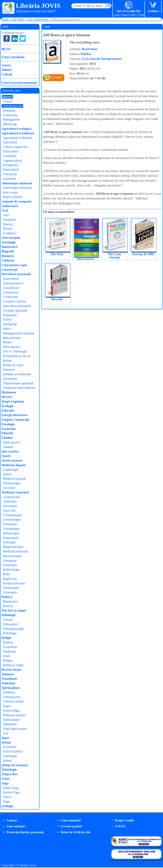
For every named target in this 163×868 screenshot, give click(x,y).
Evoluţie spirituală (15, 311)
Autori (6, 65)
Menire (8, 342)
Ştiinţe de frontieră (15, 765)
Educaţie (8, 410)
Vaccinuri (9, 488)
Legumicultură (13, 161)
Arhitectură (10, 206)
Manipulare (11, 601)
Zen (6, 733)
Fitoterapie (10, 524)
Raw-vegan (10, 192)
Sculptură (9, 233)
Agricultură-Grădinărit (18, 133)
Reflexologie (11, 570)
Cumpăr (56, 78)
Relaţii (7, 361)
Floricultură (11, 151)
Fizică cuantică (13, 751)
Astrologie (9, 242)
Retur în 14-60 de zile (76, 832)
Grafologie (10, 756)
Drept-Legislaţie (13, 401)
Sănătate (8, 674)
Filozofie (8, 433)
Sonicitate (9, 683)
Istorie (6, 456)
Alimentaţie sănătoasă (17, 183)
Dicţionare (9, 392)
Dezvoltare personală (16, 274)
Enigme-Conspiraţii (15, 420)
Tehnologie (9, 770)
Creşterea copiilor (15, 301)
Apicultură (10, 142)
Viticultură (10, 174)
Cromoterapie (12, 519)
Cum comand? (71, 820)
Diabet (7, 474)
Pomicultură (11, 170)
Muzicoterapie (12, 556)
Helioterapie (11, 533)
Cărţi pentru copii (14, 265)
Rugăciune (10, 579)
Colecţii (7, 74)
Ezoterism (9, 429)
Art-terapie (10, 506)
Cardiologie (11, 470)
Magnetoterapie (13, 547)
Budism (8, 642)
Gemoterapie (11, 529)
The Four (57, 254)
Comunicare (11, 292)
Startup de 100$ (143, 254)
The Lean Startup (114, 256)
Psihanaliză (10, 624)
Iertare (7, 319)
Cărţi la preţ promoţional (19, 83)
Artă (5, 210)
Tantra (7, 797)
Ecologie (8, 406)
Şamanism (10, 724)
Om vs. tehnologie (15, 351)
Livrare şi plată (71, 826)
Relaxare (9, 370)
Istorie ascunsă (12, 460)
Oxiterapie (10, 565)
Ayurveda (9, 511)
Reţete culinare (13, 197)
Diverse (7, 397)
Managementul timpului (19, 333)
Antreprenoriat (13, 106)
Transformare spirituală (18, 383)
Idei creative (10, 451)
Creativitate (11, 297)
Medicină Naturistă (15, 492)
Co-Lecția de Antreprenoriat (102, 59)
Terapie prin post (14, 583)
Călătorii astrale (13, 701)
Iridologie (9, 542)
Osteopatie (10, 561)
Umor (6, 779)
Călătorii (8, 260)
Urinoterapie (11, 588)
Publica (86, 54)
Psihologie (9, 615)
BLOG (6, 49)
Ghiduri (7, 438)
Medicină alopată (14, 465)
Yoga (5, 783)
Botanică (8, 256)
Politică (7, 597)
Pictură (8, 229)
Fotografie (10, 220)
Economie (10, 747)
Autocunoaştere (13, 283)
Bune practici (12, 442)
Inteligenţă (10, 324)
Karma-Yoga (11, 792)
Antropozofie (12, 697)
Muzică (8, 224)
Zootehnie (10, 179)
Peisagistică (11, 165)
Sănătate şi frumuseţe (17, 374)
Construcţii (10, 270)
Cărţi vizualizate (13, 57)
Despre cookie (124, 820)
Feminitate (10, 315)
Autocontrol (11, 279)
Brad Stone (90, 49)
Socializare (10, 379)
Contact (12, 820)
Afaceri (7, 97)
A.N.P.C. (121, 826)
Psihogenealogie (14, 629)
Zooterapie (10, 592)
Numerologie (12, 711)
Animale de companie (17, 201)
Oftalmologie (12, 483)
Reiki (7, 574)
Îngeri (7, 706)
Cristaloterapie (13, 515)
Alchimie (9, 692)
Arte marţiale (11, 238)
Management (12, 119)
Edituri (7, 70)
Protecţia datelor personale (25, 832)
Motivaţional (11, 347)
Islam (7, 656)
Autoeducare (11, 288)
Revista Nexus (11, 670)
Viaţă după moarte (15, 729)
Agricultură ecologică (17, 129)
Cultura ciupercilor (15, 147)
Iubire (7, 329)
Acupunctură (11, 497)
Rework (57, 299)
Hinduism (9, 651)
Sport (6, 738)
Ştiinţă (6, 742)
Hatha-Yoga (11, 788)
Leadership (10, 115)
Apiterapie (10, 501)
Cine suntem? (16, 826)
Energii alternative (15, 415)
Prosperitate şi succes (17, 356)
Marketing (10, 124)
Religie (6, 638)
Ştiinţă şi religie (13, 665)
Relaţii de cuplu (13, 365)
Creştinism (10, 647)
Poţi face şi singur (14, 610)
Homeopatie (11, 538)
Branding (9, 111)
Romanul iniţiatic (14, 715)
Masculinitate (12, 338)
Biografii (8, 251)
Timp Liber (10, 774)
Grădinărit (10, 156)
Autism (8, 620)
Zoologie (8, 806)
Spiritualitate (11, 688)
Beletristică (10, 247)
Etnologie (8, 424)
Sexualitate (9, 679)
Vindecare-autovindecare (19, 388)
